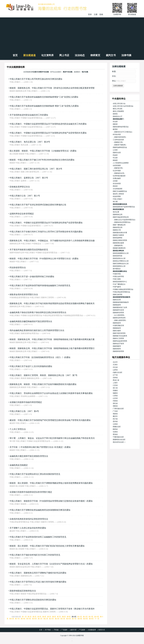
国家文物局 (117, 331)
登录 (90, 14)
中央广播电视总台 (119, 284)
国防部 (115, 124)
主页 (41, 630)
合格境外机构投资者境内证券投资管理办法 (29, 519)
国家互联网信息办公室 (121, 264)
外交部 (115, 122)
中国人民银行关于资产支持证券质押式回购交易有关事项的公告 (38, 205)
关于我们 (48, 630)
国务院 (115, 114)
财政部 (115, 160)
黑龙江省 (116, 380)
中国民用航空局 (118, 326)
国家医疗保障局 (118, 235)
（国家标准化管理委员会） (122, 222)
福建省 (115, 393)
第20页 (34, 619)
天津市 (115, 365)
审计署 (115, 202)
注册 (96, 14)
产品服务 (82, 630)
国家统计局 (117, 230)
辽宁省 (115, 375)
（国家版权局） (118, 246)
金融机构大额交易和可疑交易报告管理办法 (29, 456)
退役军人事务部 (118, 194)
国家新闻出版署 (118, 243)
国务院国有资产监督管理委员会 (124, 207)
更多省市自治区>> (119, 442)
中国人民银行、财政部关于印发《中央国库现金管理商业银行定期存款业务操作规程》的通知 (51, 501)
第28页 (80, 619)
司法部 (115, 158)
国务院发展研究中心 (120, 282)
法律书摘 (126, 55)
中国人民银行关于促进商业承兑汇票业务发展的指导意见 (35, 474)
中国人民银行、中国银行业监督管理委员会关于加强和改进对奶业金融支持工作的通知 (48, 124)
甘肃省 (115, 432)
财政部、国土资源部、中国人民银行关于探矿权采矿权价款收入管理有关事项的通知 (47, 546)
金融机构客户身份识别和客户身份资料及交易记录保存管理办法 (38, 312)
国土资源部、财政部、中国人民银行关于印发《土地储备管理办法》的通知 (43, 151)
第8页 (64, 617)
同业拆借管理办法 (18, 268)
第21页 (40, 619)
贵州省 (115, 421)
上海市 (115, 383)
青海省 (115, 434)
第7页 (59, 617)
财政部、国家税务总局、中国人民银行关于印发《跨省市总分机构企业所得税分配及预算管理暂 (52, 88)
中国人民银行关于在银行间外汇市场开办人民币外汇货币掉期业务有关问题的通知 (46, 232)
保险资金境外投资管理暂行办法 (24, 295)
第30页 (91, 619)
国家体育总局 (118, 227)
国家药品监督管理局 (120, 341)
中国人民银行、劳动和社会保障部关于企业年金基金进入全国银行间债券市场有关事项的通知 (51, 393)
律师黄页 (95, 55)
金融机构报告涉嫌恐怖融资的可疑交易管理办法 (31, 321)
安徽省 (115, 391)
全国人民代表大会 (119, 104)
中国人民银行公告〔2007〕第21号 (25, 196)
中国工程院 (117, 279)
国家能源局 (117, 305)
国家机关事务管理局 (120, 240)
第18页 (23, 619)
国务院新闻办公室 (119, 266)
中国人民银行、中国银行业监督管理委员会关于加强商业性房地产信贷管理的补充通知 (48, 133)
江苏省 (115, 385)
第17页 (17, 619)
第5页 (49, 617)
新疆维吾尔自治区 (119, 440)
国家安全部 (117, 153)
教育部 (115, 129)
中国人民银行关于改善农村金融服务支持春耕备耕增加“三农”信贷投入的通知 (44, 97)
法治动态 (80, 55)
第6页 (54, 617)
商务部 (115, 186)
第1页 (30, 617)
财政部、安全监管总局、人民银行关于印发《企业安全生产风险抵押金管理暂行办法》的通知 (51, 564)
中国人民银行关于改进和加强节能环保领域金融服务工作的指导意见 (40, 286)
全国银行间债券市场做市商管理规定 (26, 402)
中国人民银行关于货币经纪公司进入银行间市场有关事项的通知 (38, 582)
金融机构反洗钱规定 (19, 465)
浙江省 (115, 388)
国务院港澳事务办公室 (121, 253)
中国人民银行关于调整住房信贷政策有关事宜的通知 (33, 600)
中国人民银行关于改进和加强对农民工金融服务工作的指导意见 (38, 537)
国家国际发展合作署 (120, 233)
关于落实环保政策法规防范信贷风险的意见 (29, 250)
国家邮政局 (117, 328)
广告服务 (64, 630)
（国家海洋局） (118, 168)
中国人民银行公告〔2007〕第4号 (24, 411)
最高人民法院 (118, 109)
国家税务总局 (118, 215)
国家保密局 (117, 349)
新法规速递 (29, 55)
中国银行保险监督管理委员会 (123, 289)
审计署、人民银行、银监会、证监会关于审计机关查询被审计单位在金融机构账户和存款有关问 (52, 438)
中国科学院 (117, 274)
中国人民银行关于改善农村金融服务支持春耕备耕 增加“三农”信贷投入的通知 (44, 106)
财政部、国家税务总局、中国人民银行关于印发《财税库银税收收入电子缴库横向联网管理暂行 (52, 348)
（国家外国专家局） (120, 137)
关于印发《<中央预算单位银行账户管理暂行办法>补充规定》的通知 (40, 447)
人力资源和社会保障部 (121, 163)
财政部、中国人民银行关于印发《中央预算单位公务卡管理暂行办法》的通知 (44, 259)
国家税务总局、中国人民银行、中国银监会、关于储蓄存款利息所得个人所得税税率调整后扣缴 (52, 241)
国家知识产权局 (118, 344)
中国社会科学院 (118, 276)
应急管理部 (117, 196)
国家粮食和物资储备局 (121, 302)
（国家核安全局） (119, 173)
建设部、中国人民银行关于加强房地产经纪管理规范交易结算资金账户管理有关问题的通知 (50, 420)
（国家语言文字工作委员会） (123, 132)
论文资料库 (47, 55)
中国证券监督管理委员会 (121, 292)
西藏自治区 (117, 427)
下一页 (97, 619)
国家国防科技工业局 (120, 307)
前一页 (24, 617)
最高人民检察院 (118, 111)
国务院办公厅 (118, 116)
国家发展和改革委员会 (121, 127)
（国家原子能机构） (120, 145)
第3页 (39, 617)
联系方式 (102, 630)
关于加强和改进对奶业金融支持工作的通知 (29, 115)
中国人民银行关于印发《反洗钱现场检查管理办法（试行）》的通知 (40, 357)
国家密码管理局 (118, 351)
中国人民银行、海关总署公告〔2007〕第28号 (30, 142)
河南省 (115, 401)
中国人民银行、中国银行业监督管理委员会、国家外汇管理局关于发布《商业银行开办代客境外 (52, 609)
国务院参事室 (118, 238)
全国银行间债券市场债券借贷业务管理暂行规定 (31, 492)
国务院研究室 (118, 256)
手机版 (56, 630)
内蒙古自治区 (118, 372)
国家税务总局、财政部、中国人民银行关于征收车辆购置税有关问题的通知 (43, 384)
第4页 (44, 617)
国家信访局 (117, 300)
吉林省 (115, 378)
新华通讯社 (117, 269)
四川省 (115, 419)
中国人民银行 (118, 199)
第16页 (12, 619)
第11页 (80, 617)
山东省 (115, 398)
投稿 (101, 14)
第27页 (74, 619)
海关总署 (116, 212)
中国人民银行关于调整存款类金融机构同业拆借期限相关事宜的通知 (40, 510)
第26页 (69, 619)
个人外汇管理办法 (18, 429)
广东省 (115, 411)
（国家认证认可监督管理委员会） (125, 220)
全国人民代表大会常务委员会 (123, 106)
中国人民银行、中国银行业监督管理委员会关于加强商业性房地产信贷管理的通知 (46, 223)
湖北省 (115, 403)
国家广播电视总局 (119, 225)
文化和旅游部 (118, 189)
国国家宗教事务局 (119, 248)
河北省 (115, 367)
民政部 (115, 155)
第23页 (51, 619)
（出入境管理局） (119, 315)
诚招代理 (73, 630)
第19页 (29, 619)
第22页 (46, 619)
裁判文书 (111, 55)
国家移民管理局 (118, 313)
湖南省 (115, 406)
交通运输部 (117, 178)
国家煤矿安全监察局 (120, 336)
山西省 (115, 370)
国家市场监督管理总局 (121, 217)
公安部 (115, 150)
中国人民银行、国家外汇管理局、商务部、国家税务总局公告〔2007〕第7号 (43, 375)
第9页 (69, 617)
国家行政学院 (118, 295)
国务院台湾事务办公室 (121, 261)
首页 (15, 55)
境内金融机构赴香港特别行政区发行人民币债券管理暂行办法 (37, 330)
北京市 (115, 362)
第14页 (97, 617)
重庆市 (115, 416)
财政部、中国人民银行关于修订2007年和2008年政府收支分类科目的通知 (42, 160)
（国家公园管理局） (120, 320)
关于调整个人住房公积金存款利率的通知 (28, 528)
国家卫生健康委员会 (120, 191)
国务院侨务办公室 (119, 258)
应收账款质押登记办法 (20, 187)
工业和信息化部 (118, 140)
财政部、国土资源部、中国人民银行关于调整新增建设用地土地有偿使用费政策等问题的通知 (51, 483)
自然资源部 (117, 165)
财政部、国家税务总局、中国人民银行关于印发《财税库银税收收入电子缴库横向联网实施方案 (52, 339)
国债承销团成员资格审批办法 (23, 591)
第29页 (85, 619)
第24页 (57, 619)
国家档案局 (117, 346)
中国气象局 (117, 287)
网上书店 (64, 55)
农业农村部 (117, 184)
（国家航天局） (118, 142)
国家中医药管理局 (119, 333)
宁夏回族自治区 (118, 437)
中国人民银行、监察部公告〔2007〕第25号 (29, 178)
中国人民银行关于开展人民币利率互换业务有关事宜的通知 (36, 79)
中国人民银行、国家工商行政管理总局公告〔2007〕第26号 (36, 169)
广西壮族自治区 (118, 409)
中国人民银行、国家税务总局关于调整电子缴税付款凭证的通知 (38, 573)
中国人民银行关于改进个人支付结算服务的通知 (31, 366)
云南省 (115, 424)
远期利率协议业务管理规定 (22, 214)
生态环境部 (117, 171)
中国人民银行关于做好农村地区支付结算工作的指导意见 (35, 555)
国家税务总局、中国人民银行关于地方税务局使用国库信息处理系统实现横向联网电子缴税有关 (52, 303)
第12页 (85, 617)
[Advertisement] (72, 34)
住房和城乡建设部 (119, 176)
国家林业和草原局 (119, 318)
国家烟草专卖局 (118, 310)
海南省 (115, 414)
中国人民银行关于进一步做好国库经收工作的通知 (32, 277)
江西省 (115, 396)
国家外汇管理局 (118, 338)
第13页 (91, 617)
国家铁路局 (117, 323)
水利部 (115, 181)
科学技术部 (117, 135)
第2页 (34, 617)
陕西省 (115, 429)
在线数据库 (92, 630)
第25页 (63, 619)
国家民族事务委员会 (120, 147)
